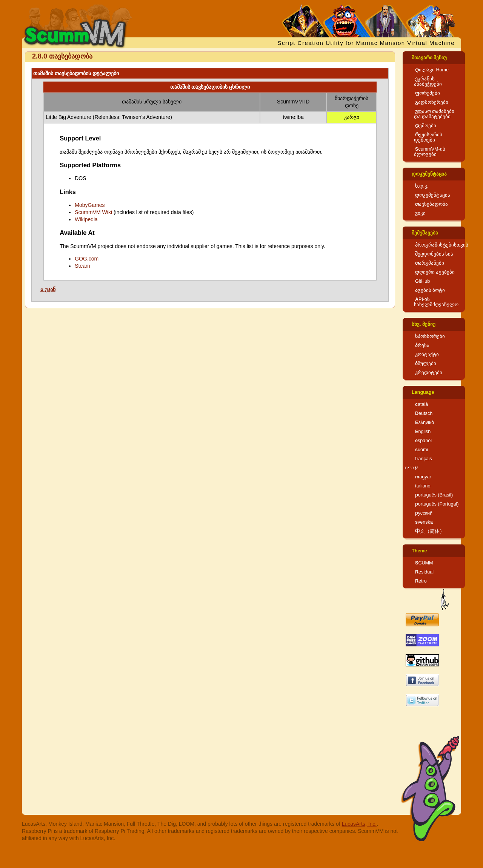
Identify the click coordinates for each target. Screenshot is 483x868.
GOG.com (87, 259)
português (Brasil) (434, 495)
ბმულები (426, 364)
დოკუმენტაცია (429, 174)
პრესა (422, 345)
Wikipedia (86, 219)
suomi (421, 450)
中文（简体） (430, 531)
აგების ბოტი (430, 290)
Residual (424, 572)
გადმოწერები (432, 102)
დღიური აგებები (435, 272)
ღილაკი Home (432, 70)
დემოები (426, 126)
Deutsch (424, 413)
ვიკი (420, 213)
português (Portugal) (437, 504)
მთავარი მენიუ (429, 58)
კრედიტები (429, 373)
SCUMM (424, 563)
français (424, 459)
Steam (82, 266)
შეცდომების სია (434, 254)
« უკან (48, 289)
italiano (423, 486)
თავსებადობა (431, 204)
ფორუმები (428, 93)
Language (423, 392)
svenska (424, 522)
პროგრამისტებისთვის (442, 245)
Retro (421, 581)
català (421, 404)
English (423, 432)
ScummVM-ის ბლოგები (430, 152)
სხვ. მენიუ (424, 324)
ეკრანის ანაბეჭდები (428, 82)
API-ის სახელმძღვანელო (436, 302)
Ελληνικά (425, 422)
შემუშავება (425, 233)
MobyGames (90, 205)
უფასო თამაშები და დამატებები (434, 114)
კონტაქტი (427, 355)
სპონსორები (430, 336)
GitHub (422, 281)
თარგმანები (430, 263)
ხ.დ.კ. (422, 186)
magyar (423, 477)
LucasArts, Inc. (359, 824)
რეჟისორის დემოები (428, 137)
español (423, 441)
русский (424, 513)
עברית (411, 468)
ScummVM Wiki (93, 212)
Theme (419, 551)
